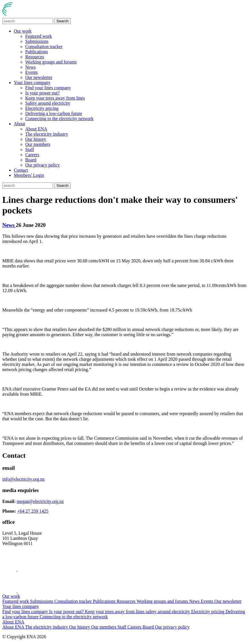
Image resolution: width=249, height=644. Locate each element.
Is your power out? (42, 93)
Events (32, 72)
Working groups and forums (51, 62)
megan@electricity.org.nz (40, 501)
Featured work (39, 36)
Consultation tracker (44, 46)
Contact (21, 170)
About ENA (36, 129)
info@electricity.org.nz (23, 479)
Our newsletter (39, 77)
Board (31, 160)
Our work (23, 31)
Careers (32, 155)
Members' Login (29, 175)
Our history (36, 139)
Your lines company (32, 83)
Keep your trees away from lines (55, 98)
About (19, 124)
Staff (30, 149)
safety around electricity (168, 612)
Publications (37, 52)
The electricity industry (47, 134)
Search (62, 21)
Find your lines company (48, 88)
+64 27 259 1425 (33, 511)
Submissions (37, 41)
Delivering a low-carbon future (54, 113)
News (30, 67)
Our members (38, 144)
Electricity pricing (42, 108)
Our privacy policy (43, 165)
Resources (35, 57)
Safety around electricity (48, 103)
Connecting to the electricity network (59, 119)
